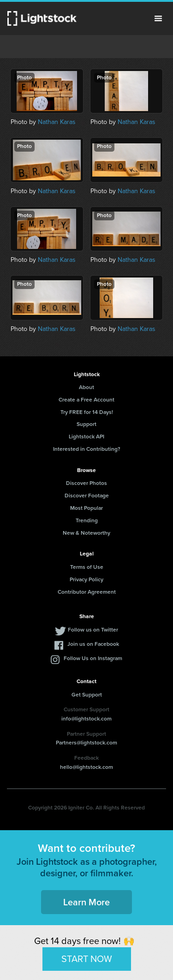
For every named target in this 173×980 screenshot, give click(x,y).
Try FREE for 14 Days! (87, 412)
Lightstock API (86, 437)
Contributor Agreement (87, 592)
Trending (87, 520)
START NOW (87, 959)
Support (86, 424)
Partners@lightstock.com (86, 743)
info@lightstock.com (86, 719)
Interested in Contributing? (87, 449)
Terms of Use (87, 567)
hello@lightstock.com (86, 767)
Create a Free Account (86, 400)
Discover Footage (87, 496)
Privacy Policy (86, 579)
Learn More (86, 902)
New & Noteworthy (86, 533)
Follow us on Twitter (93, 630)
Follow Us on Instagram (93, 658)
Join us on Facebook (93, 644)
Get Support (87, 695)
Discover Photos (86, 483)
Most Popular (86, 508)
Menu (158, 18)
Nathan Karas (57, 122)
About (86, 387)
